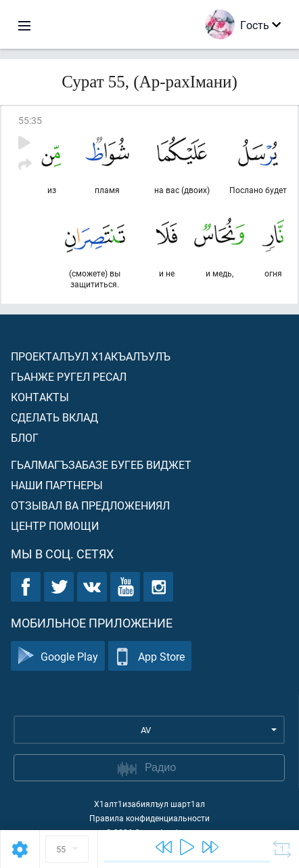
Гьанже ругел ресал (69, 376)
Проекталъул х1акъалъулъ (91, 356)
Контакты (40, 397)
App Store (150, 656)
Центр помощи (55, 525)
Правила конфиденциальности (149, 818)
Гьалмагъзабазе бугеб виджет (101, 464)
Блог (25, 437)
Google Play (58, 656)
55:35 (30, 120)
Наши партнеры (57, 485)
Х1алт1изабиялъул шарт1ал (149, 804)
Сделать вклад (54, 417)
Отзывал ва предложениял (90, 505)
